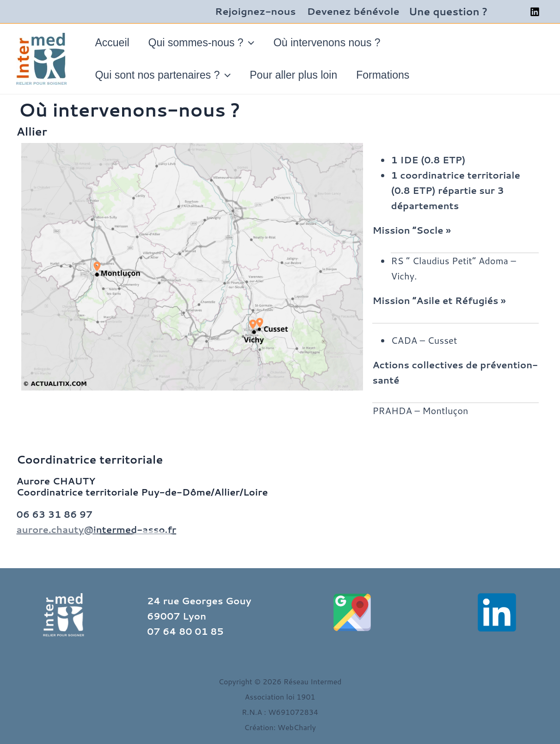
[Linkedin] (535, 12)
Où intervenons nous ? (333, 43)
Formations (389, 75)
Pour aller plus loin (297, 75)
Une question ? (448, 11)
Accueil (113, 43)
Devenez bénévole (353, 11)
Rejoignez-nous (255, 11)
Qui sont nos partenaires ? (164, 75)
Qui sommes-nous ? (205, 43)
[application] (252, 43)
